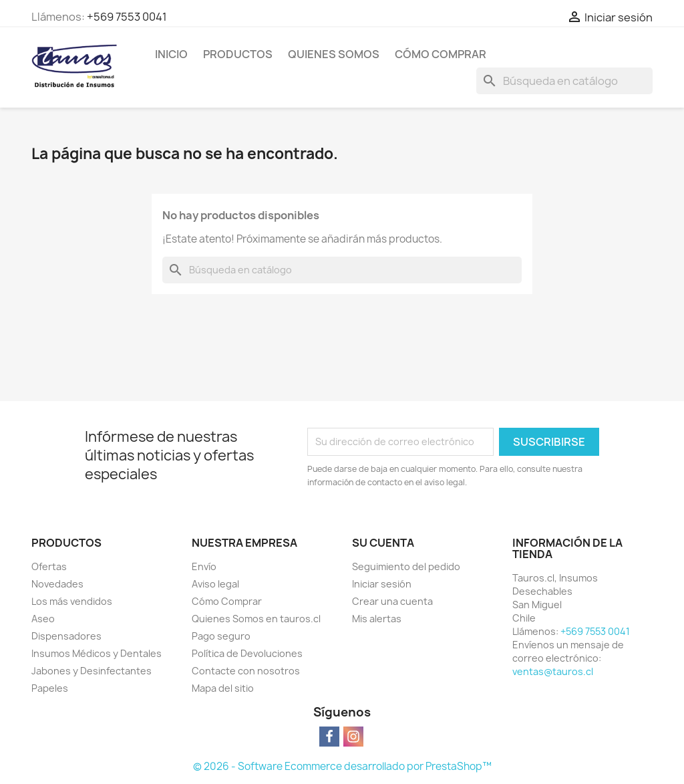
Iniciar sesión (382, 584)
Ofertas (49, 566)
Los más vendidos (72, 601)
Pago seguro (221, 636)
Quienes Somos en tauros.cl (256, 619)
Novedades (57, 584)
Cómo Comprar (441, 54)
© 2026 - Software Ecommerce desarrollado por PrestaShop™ (342, 766)
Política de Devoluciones (247, 653)
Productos (238, 54)
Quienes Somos (334, 54)
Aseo (43, 619)
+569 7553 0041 (127, 17)
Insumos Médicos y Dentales (97, 653)
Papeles (50, 688)
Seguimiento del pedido (406, 566)
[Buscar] (564, 81)
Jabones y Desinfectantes (92, 671)
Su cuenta (383, 543)
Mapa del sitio (223, 688)
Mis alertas (377, 619)
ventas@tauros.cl (553, 671)
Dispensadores (66, 636)
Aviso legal (215, 584)
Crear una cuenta (392, 601)
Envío (204, 566)
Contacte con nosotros (246, 671)
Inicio (171, 54)
